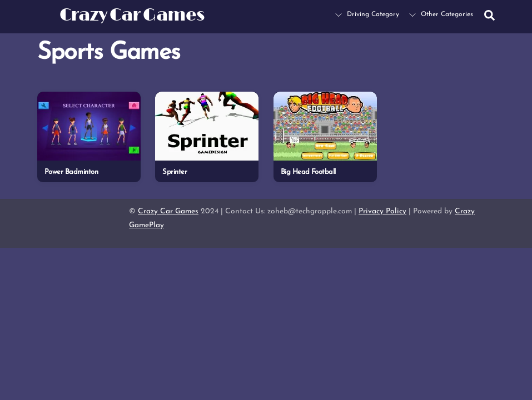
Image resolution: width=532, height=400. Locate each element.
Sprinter (175, 172)
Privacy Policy (382, 211)
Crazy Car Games (168, 211)
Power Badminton (71, 172)
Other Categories (441, 14)
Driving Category (367, 14)
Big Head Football (308, 172)
